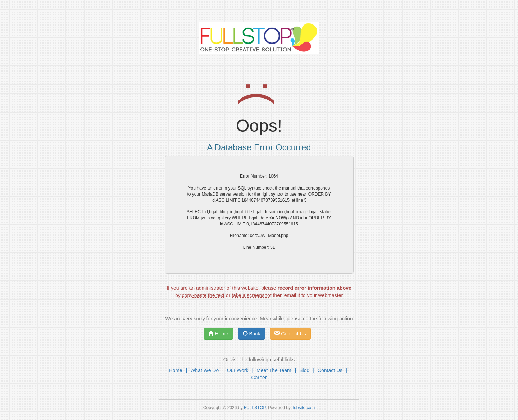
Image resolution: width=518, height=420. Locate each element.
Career (259, 378)
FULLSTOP (255, 408)
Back (252, 334)
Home (218, 334)
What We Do (205, 370)
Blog (304, 370)
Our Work (238, 370)
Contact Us (290, 334)
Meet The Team (274, 370)
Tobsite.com (303, 408)
